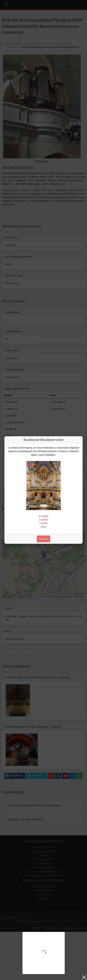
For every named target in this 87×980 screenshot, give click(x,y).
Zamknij (43, 539)
